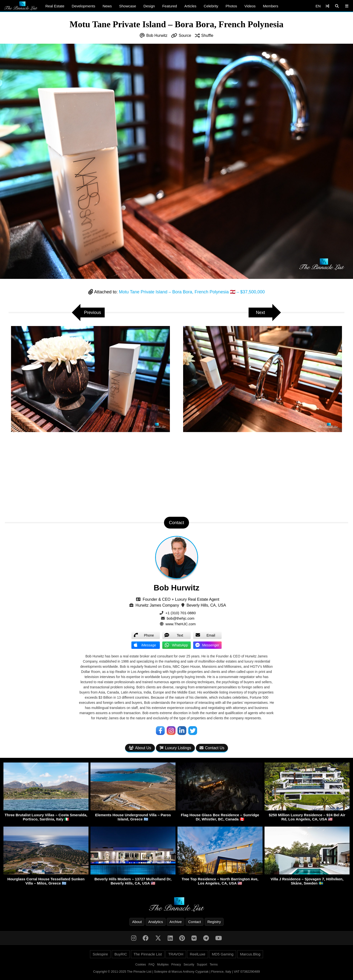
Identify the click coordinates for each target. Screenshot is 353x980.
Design (149, 6)
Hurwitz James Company (157, 605)
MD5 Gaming (223, 954)
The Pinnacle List (148, 954)
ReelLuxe (197, 954)
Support (202, 965)
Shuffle (207, 35)
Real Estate (55, 6)
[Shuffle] (327, 6)
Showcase (128, 6)
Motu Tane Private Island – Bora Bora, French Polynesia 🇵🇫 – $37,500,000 (192, 292)
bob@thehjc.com (181, 618)
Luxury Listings (175, 748)
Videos (250, 6)
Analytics (156, 922)
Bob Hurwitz (157, 35)
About (137, 922)
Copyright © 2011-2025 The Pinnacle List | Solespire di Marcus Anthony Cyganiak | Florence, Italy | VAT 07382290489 (176, 972)
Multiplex (163, 965)
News (107, 6)
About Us (140, 748)
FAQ (151, 965)
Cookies (141, 965)
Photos (231, 6)
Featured (170, 6)
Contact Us (212, 748)
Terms (214, 965)
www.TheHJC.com (181, 624)
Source (185, 35)
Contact (195, 922)
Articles (190, 6)
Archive (176, 922)
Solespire (100, 954)
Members (271, 6)
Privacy (176, 965)
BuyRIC (121, 954)
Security (189, 965)
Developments (84, 6)
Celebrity (211, 6)
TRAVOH (176, 954)
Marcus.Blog (250, 954)
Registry (214, 922)
